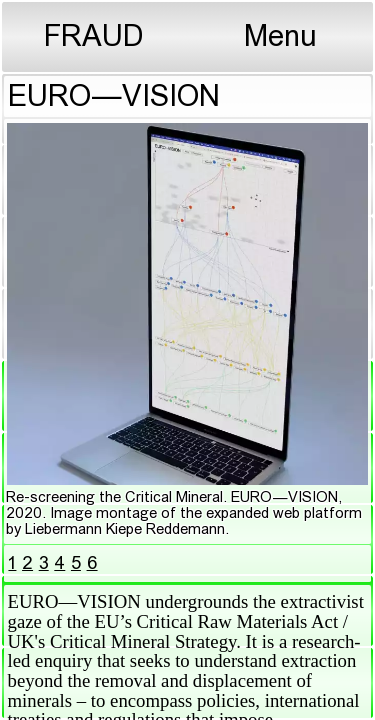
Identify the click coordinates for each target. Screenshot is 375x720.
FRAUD (94, 38)
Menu (280, 38)
